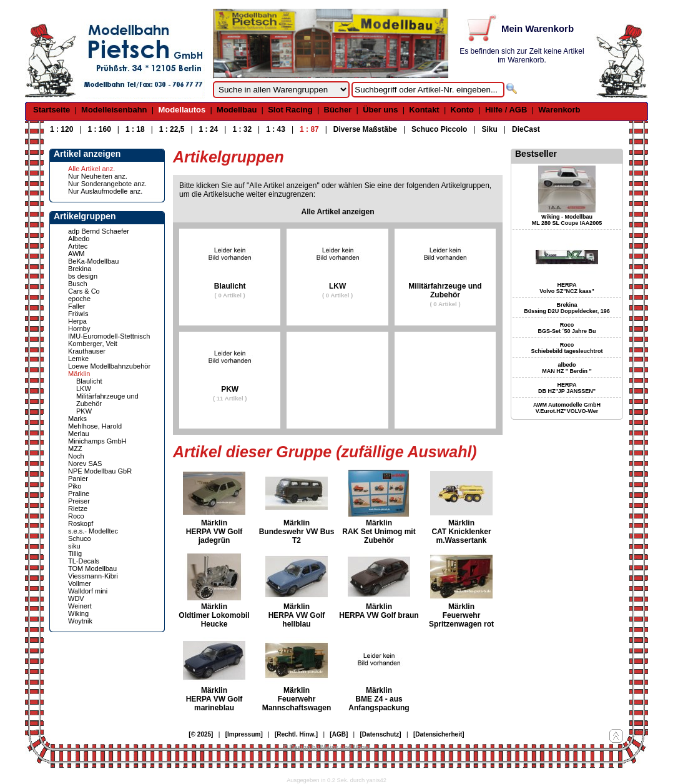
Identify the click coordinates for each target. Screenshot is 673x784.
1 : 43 (276, 129)
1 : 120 (61, 129)
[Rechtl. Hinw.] (296, 734)
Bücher (338, 110)
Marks (77, 419)
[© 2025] (201, 734)
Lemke (78, 359)
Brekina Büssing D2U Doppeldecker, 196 (567, 308)
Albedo (79, 239)
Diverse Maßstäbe (365, 129)
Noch (76, 456)
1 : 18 (135, 129)
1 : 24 (209, 129)
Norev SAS (85, 464)
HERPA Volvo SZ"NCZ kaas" (567, 288)
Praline (79, 494)
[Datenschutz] (381, 734)
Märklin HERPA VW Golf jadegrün (214, 532)
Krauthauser (87, 351)
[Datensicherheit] (439, 734)
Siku (490, 129)
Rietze (78, 509)
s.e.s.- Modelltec (93, 531)
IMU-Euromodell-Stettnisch (109, 336)
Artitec (78, 246)
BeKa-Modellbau (93, 261)
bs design (83, 276)
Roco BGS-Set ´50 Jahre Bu (567, 328)
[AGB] (339, 734)
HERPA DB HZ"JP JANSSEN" (567, 388)
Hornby (79, 329)
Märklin (79, 374)
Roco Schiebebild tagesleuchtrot (567, 348)
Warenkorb (559, 110)
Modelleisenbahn (114, 110)
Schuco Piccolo (439, 129)
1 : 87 (309, 129)
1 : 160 (99, 129)
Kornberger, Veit (93, 344)
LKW (84, 389)
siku (74, 546)
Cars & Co (84, 291)
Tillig (75, 553)
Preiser (79, 501)
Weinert (80, 606)
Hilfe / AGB (506, 110)
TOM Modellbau (92, 568)
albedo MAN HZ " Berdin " (567, 368)
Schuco (80, 538)
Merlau (79, 434)
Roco (76, 516)
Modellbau (237, 110)
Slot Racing (290, 110)
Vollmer (80, 583)
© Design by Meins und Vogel (326, 747)
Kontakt (424, 110)
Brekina (80, 269)
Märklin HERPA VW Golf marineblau (214, 699)
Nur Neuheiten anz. (98, 176)
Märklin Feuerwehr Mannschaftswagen (297, 699)
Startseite (52, 110)
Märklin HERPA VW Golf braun (379, 611)
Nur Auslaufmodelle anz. (105, 191)
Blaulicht (89, 381)
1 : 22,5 (172, 129)
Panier (78, 479)
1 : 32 (242, 129)
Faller (77, 306)
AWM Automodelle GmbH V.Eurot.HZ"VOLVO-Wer (567, 408)
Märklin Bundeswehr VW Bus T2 (297, 532)
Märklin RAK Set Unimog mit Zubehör (379, 532)
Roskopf (81, 523)
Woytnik (80, 621)
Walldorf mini (88, 591)
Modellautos (182, 110)
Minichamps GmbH (97, 441)
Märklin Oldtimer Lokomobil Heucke (214, 615)
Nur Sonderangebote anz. (107, 184)
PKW (84, 411)
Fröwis (78, 314)
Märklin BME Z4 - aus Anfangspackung (379, 699)
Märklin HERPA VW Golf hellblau (297, 615)
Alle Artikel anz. (91, 169)
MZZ (75, 449)
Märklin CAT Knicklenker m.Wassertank (461, 532)
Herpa (77, 321)
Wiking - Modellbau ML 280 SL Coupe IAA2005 (567, 220)
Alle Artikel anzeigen (338, 212)
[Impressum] (244, 734)
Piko (75, 486)
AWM (76, 254)
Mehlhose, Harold (95, 426)
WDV (76, 598)
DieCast (526, 129)
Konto (463, 110)
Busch (78, 284)
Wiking (78, 613)
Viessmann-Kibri (93, 576)
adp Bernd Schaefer (99, 231)
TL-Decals (84, 561)
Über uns (380, 110)
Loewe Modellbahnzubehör (109, 366)
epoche (79, 299)
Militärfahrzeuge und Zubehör (445, 295)
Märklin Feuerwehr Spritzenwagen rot (461, 615)
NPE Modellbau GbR (100, 471)
